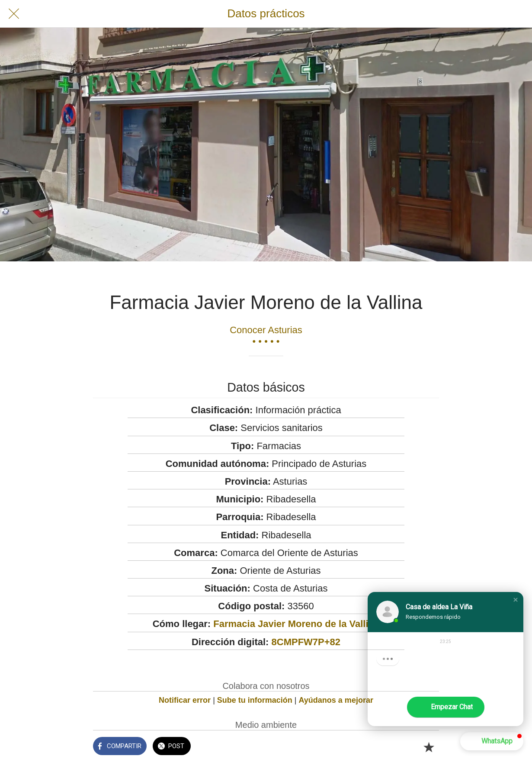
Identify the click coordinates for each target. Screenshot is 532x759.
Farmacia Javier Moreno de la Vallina (296, 624)
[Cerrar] (14, 14)
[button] (516, 600)
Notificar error (185, 700)
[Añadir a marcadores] (429, 747)
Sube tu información (255, 700)
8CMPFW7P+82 (306, 642)
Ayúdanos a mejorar (336, 700)
